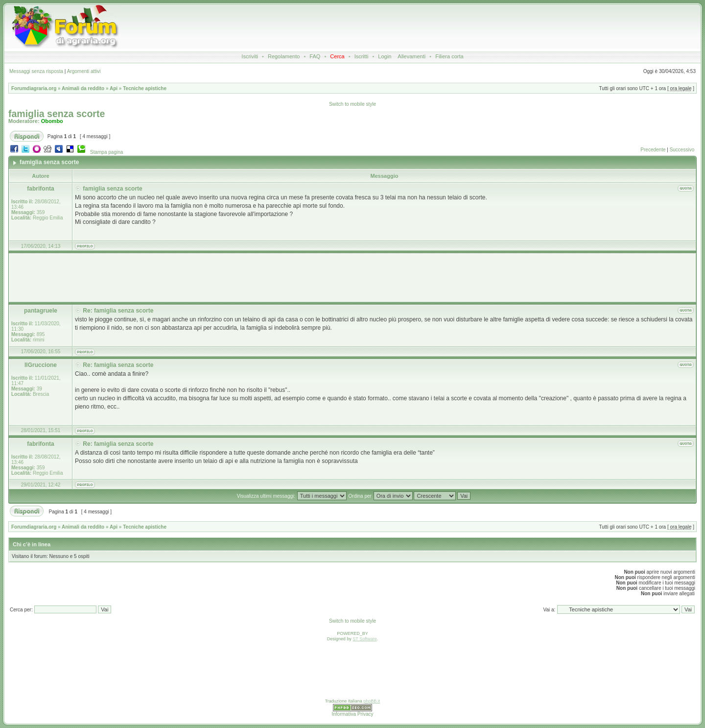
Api (114, 88)
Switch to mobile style (352, 104)
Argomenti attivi (84, 71)
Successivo (682, 150)
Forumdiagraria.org (34, 88)
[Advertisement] (358, 26)
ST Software (364, 639)
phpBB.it (372, 701)
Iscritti (362, 56)
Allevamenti (411, 56)
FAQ (315, 56)
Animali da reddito (83, 88)
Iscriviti (250, 56)
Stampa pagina (106, 152)
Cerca (337, 56)
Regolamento (284, 56)
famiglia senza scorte (57, 114)
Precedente (653, 150)
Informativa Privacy (352, 714)
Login (385, 56)
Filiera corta (449, 56)
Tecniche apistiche (145, 88)
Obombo (52, 121)
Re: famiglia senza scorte (118, 311)
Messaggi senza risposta (36, 71)
